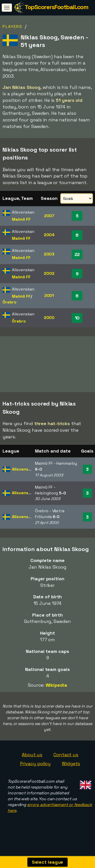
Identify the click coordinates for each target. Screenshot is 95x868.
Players (12, 27)
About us (32, 762)
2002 (49, 273)
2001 (49, 295)
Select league (48, 862)
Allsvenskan (24, 476)
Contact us (66, 762)
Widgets (71, 771)
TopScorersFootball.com (56, 7)
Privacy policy (35, 771)
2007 (49, 216)
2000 (49, 318)
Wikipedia (56, 692)
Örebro (9, 302)
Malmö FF (21, 219)
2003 (49, 254)
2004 (49, 235)
